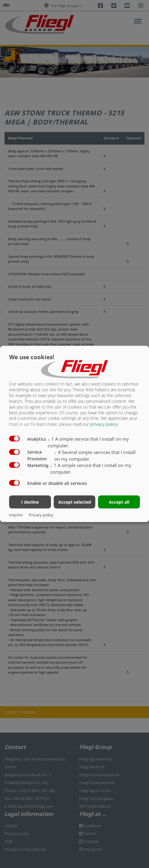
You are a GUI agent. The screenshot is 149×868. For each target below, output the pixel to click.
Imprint (16, 515)
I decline (30, 502)
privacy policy (104, 424)
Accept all (119, 502)
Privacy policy (41, 515)
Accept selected (75, 502)
